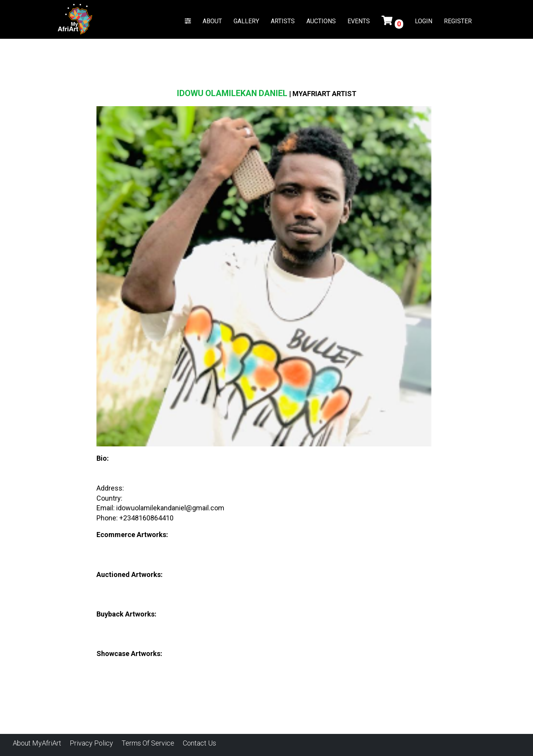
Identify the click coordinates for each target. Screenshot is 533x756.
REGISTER (458, 21)
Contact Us (199, 743)
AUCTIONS (321, 21)
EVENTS (359, 21)
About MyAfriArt (37, 743)
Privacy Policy (91, 743)
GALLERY (246, 21)
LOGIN (424, 21)
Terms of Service (148, 743)
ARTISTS (283, 21)
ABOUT (212, 21)
